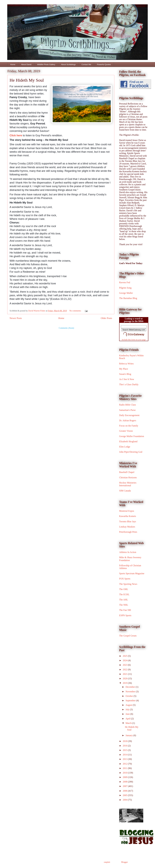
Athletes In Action (128, 552)
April (128, 719)
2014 (125, 755)
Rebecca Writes (126, 364)
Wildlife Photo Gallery (46, 64)
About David (26, 64)
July (128, 709)
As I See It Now (127, 379)
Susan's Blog (125, 374)
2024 (125, 660)
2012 (125, 764)
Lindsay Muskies (127, 527)
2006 (125, 791)
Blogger (125, 862)
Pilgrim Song (125, 288)
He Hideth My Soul (27, 80)
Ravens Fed (125, 282)
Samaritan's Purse (127, 410)
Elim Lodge (125, 447)
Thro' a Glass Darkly (129, 384)
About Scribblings (68, 64)
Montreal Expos (127, 511)
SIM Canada (125, 491)
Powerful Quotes (104, 64)
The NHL (124, 605)
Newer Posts (16, 318)
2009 (125, 777)
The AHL (124, 600)
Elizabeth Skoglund (128, 441)
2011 (125, 768)
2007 (125, 786)
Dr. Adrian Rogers (128, 420)
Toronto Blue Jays (128, 521)
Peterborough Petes (128, 532)
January (129, 735)
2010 (125, 773)
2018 (125, 741)
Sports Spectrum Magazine (132, 573)
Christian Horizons (128, 477)
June (128, 714)
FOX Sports (125, 579)
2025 (125, 656)
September (131, 700)
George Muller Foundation (132, 436)
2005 (125, 795)
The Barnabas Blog (128, 298)
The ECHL (124, 594)
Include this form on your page (134, 340)
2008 (125, 782)
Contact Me (86, 64)
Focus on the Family (129, 426)
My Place (124, 369)
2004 (125, 800)
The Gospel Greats (128, 636)
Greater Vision (126, 431)
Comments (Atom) (66, 328)
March (129, 723)
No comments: (76, 311)
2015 (125, 750)
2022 (125, 670)
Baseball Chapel (127, 472)
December (131, 687)
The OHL (124, 589)
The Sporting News (128, 584)
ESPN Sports (125, 615)
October (130, 696)
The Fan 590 (125, 610)
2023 (125, 665)
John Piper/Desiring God (131, 452)
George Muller (126, 293)
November (131, 692)
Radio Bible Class (128, 405)
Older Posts (106, 318)
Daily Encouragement (129, 415)
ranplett (107, 862)
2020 (125, 678)
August (129, 705)
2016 (125, 746)
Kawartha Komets (128, 516)
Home (13, 64)
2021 (125, 674)
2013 (125, 759)
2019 (125, 683)
